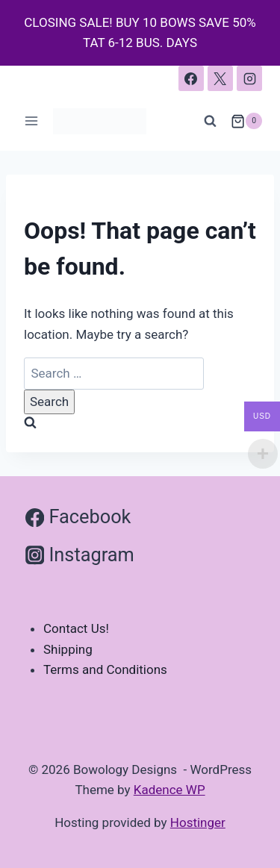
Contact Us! (76, 628)
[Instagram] (249, 78)
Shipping (68, 649)
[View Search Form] (211, 121)
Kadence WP (169, 790)
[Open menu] (32, 121)
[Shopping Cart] (246, 121)
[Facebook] (191, 78)
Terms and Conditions (105, 669)
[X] (220, 78)
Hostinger (198, 822)
